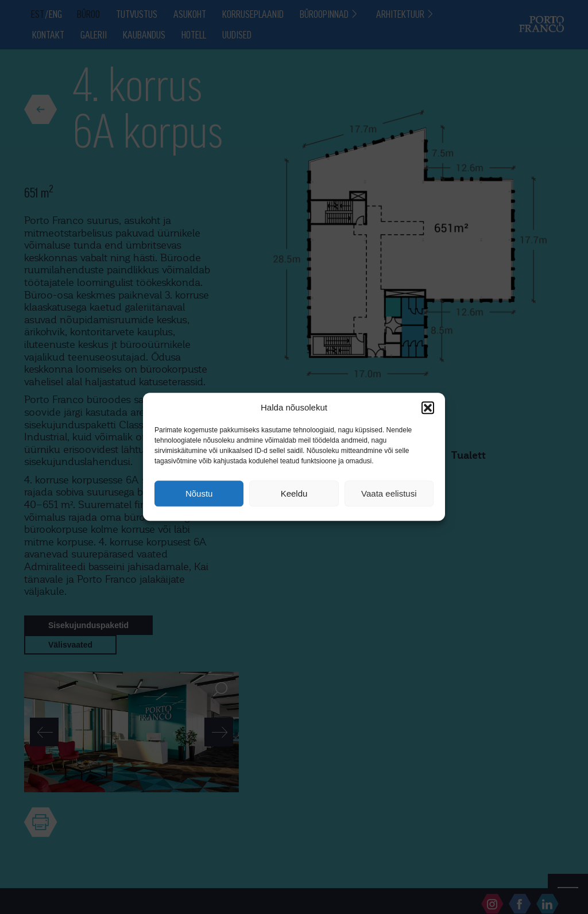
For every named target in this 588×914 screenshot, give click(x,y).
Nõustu (199, 493)
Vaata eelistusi (389, 493)
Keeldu (294, 493)
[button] (428, 408)
